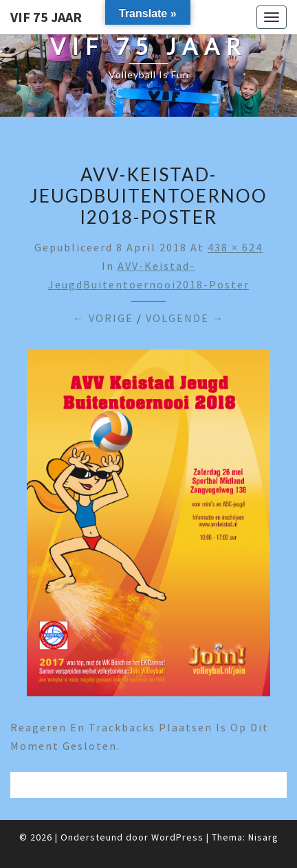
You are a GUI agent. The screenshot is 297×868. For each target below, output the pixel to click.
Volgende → (185, 318)
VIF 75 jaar (46, 17)
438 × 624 (235, 247)
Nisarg (263, 837)
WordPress (177, 837)
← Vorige (103, 318)
